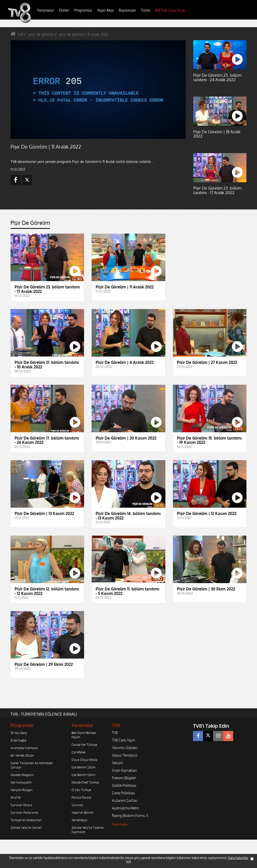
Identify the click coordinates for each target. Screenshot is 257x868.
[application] (98, 90)
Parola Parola (81, 797)
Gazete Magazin (22, 775)
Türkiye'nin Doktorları (26, 820)
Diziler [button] (64, 10)
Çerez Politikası (123, 793)
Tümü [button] (146, 10)
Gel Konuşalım (21, 782)
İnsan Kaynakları (124, 770)
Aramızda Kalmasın (24, 748)
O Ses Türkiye (81, 790)
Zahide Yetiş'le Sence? (26, 828)
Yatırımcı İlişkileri (125, 748)
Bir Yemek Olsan (22, 755)
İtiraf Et (16, 797)
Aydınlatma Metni (125, 808)
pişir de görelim (41, 34)
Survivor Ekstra (21, 805)
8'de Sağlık (18, 740)
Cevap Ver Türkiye (84, 745)
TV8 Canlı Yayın (170, 10)
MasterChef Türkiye (85, 782)
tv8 (21, 34)
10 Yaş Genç (19, 733)
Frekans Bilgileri (124, 778)
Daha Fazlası (120, 824)
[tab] (30, 224)
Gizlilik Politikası (124, 785)
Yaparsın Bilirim (82, 812)
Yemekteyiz (79, 820)
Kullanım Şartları (125, 800)
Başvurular (127, 10)
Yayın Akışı (105, 10)
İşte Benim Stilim (83, 767)
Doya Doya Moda (84, 760)
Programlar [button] (83, 10)
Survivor (78, 805)
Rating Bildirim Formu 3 (130, 816)
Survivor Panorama (24, 812)
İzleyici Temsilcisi (125, 755)
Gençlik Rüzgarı (21, 790)
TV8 (115, 733)
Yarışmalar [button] (46, 10)
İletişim (117, 763)
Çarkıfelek (79, 752)
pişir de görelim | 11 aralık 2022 (84, 34)
